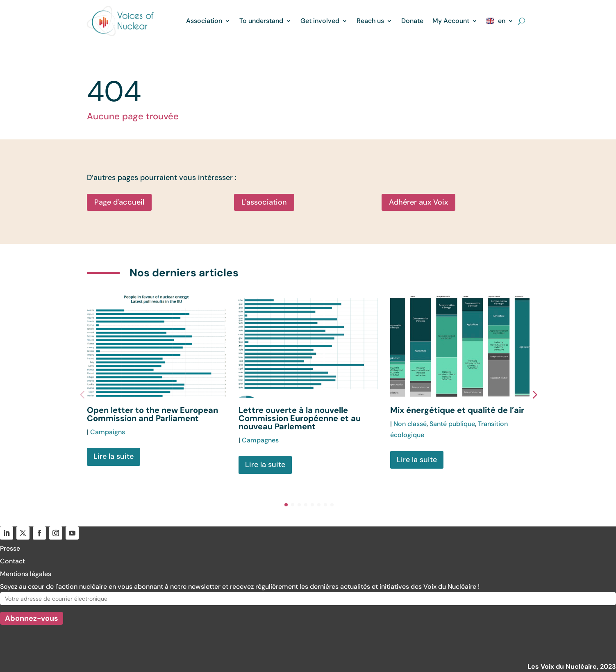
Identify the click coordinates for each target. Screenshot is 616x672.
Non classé (410, 424)
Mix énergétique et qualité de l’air (457, 410)
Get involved (320, 21)
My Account (451, 21)
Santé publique (452, 424)
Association (204, 21)
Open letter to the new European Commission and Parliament (152, 414)
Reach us (370, 21)
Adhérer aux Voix (418, 202)
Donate (412, 21)
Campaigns (108, 432)
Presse (10, 548)
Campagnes (260, 440)
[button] (540, 394)
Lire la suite (114, 456)
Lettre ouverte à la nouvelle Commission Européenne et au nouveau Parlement (300, 418)
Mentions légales (26, 574)
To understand (261, 21)
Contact (13, 561)
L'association (264, 202)
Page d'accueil (119, 202)
